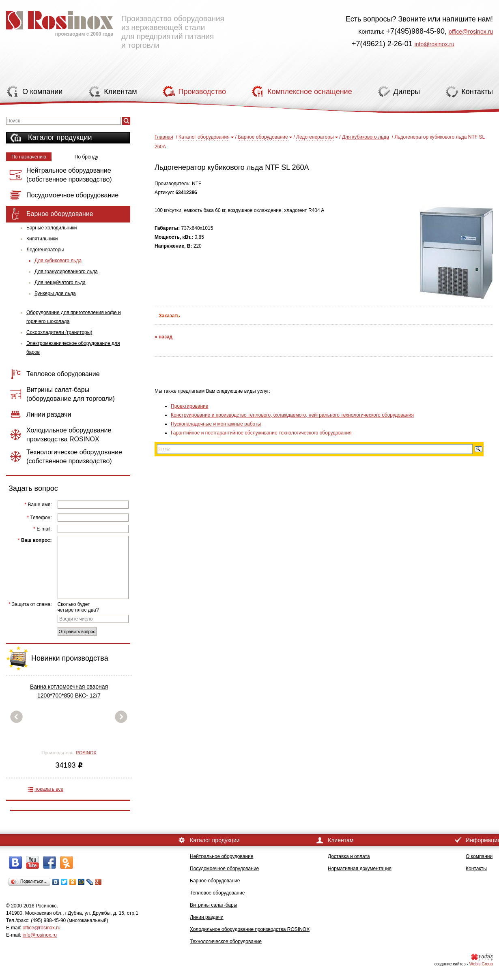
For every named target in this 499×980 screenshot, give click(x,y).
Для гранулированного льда (66, 272)
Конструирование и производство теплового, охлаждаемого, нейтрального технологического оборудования (292, 415)
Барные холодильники (52, 228)
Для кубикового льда (58, 261)
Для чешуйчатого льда (60, 282)
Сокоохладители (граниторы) (59, 332)
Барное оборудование (263, 137)
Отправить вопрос (77, 631)
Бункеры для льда (55, 293)
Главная (164, 137)
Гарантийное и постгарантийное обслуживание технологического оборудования (261, 433)
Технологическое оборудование (226, 941)
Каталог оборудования (204, 137)
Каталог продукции (60, 137)
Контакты (476, 869)
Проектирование (190, 406)
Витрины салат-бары (213, 905)
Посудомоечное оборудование (224, 869)
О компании (479, 856)
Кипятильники (42, 239)
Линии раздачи (207, 917)
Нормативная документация (360, 869)
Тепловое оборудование (217, 893)
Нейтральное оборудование (222, 856)
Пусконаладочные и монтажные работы (216, 424)
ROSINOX (86, 753)
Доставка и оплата (349, 856)
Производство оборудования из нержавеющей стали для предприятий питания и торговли (115, 26)
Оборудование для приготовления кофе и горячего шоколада (74, 317)
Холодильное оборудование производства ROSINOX (250, 929)
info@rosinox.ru (434, 44)
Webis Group (481, 964)
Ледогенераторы (45, 250)
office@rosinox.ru (471, 32)
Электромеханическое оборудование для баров (73, 348)
